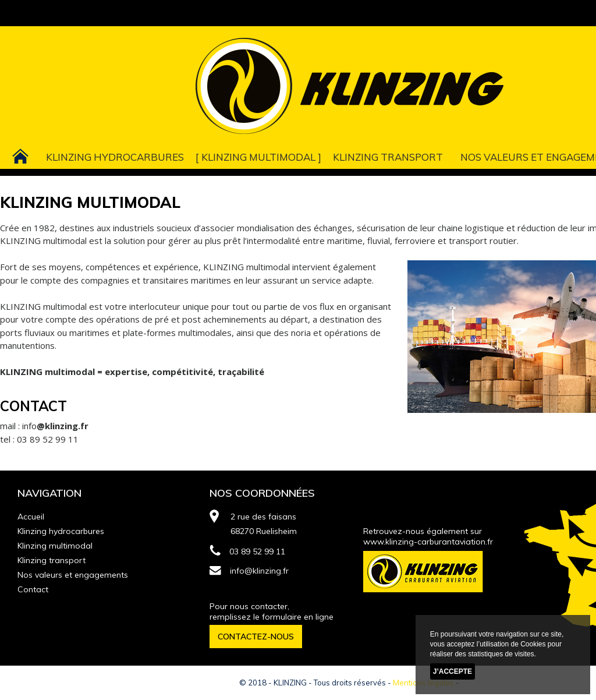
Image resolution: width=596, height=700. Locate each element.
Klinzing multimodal (258, 157)
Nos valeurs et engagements (73, 575)
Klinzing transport (388, 157)
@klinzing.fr (63, 426)
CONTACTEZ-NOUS (256, 637)
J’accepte (453, 671)
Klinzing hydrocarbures (115, 157)
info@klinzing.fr (249, 571)
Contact (33, 589)
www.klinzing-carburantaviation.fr (428, 542)
